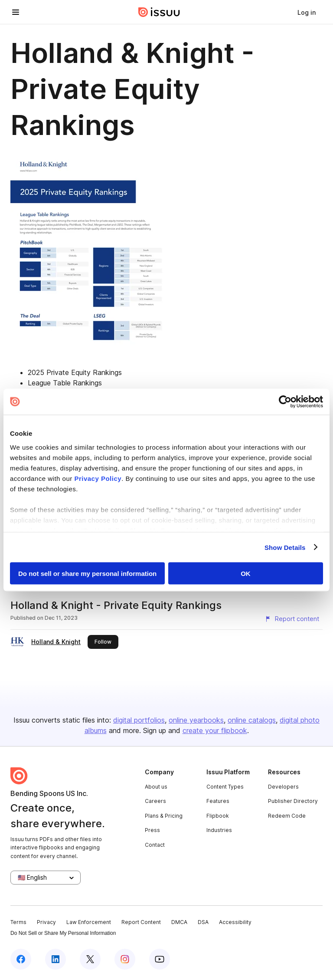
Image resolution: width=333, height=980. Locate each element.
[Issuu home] (159, 12)
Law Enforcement (89, 922)
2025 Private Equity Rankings (75, 372)
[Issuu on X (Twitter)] (90, 959)
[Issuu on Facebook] (21, 959)
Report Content (141, 922)
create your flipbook (215, 730)
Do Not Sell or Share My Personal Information (63, 933)
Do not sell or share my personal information (87, 574)
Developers (283, 787)
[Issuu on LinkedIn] (55, 959)
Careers (155, 801)
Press (152, 830)
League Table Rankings (65, 383)
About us (156, 787)
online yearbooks (196, 720)
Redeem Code (287, 816)
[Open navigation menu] (16, 12)
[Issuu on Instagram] (125, 959)
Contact (155, 845)
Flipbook (218, 816)
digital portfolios (139, 720)
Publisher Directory (293, 801)
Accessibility (235, 922)
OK (246, 574)
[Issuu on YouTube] (160, 959)
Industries (219, 830)
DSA (203, 922)
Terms (18, 922)
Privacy (46, 922)
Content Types (225, 787)
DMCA (179, 922)
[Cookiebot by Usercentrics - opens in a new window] (285, 402)
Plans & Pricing (164, 816)
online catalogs (252, 720)
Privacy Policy (98, 478)
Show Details (285, 547)
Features (218, 801)
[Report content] (292, 619)
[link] (307, 12)
